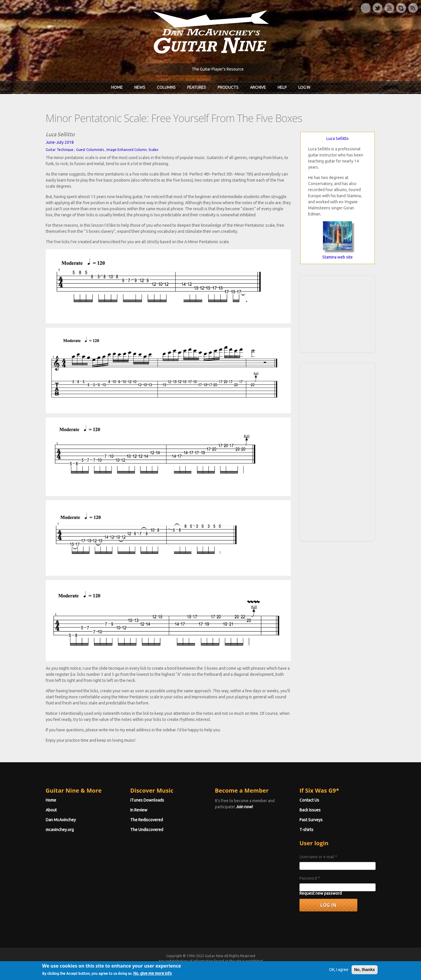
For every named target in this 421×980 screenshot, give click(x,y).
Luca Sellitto (338, 139)
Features (197, 87)
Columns (166, 87)
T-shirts (306, 830)
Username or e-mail (318, 857)
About (51, 810)
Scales (153, 150)
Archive (258, 87)
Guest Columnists (90, 150)
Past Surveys (311, 820)
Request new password (321, 893)
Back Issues (310, 810)
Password (310, 878)
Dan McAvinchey (61, 820)
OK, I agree (339, 971)
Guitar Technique (60, 150)
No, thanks (365, 971)
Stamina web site (338, 257)
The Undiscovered (147, 830)
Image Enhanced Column (127, 150)
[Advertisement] (337, 313)
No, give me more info (153, 975)
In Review (139, 810)
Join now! (244, 807)
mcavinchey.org (60, 830)
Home (117, 87)
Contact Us (309, 800)
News (140, 87)
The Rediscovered (147, 820)
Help (282, 87)
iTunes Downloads (147, 800)
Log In (304, 87)
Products (228, 87)
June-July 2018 (60, 142)
